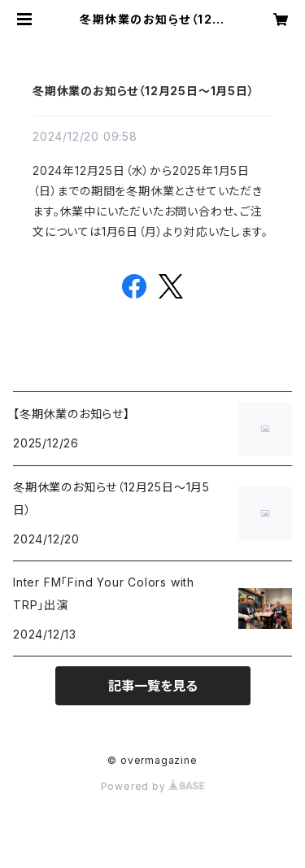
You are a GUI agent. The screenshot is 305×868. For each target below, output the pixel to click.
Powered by (153, 786)
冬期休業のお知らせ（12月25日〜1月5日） (144, 91)
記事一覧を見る (153, 686)
